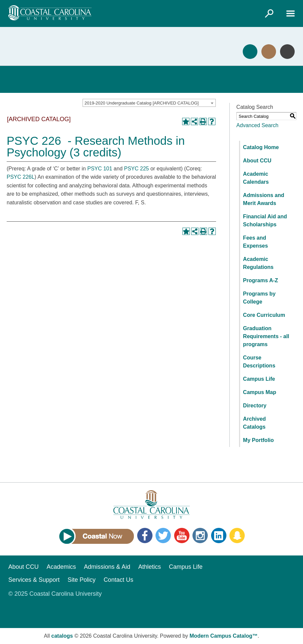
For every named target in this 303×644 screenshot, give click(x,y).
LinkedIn (219, 536)
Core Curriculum (264, 315)
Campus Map (260, 392)
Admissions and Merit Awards (264, 199)
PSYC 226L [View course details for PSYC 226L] (21, 177)
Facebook (145, 536)
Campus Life (259, 379)
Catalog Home (261, 147)
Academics (61, 567)
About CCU (257, 161)
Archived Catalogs (254, 423)
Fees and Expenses (256, 242)
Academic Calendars (256, 178)
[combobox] (149, 103)
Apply (250, 52)
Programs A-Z (261, 280)
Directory (255, 406)
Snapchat (237, 536)
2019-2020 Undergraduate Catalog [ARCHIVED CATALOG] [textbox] (142, 103)
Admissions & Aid (107, 567)
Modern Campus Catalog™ (223, 636)
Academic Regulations (258, 263)
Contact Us (118, 580)
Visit (269, 52)
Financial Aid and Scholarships (265, 220)
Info (287, 52)
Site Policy (82, 580)
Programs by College (259, 298)
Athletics (150, 567)
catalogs (62, 636)
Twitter (163, 536)
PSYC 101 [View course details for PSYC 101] (100, 169)
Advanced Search (257, 125)
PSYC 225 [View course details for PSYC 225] (137, 169)
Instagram (200, 536)
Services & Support (34, 580)
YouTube (182, 536)
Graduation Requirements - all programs (266, 336)
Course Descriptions (259, 362)
